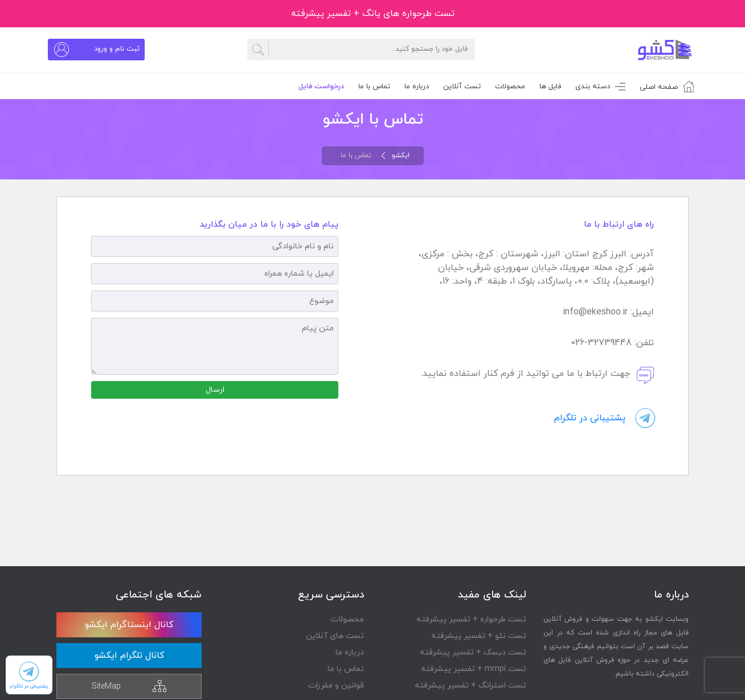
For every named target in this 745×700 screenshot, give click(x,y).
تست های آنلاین (335, 636)
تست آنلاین (462, 87)
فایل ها (550, 87)
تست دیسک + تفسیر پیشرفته (473, 652)
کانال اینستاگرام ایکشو (129, 625)
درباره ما (350, 652)
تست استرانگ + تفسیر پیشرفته (470, 685)
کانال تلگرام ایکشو (129, 656)
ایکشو (401, 155)
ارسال (215, 390)
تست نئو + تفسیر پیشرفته (479, 636)
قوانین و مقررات (336, 685)
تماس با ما (346, 669)
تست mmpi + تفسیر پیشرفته (474, 669)
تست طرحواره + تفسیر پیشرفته (471, 619)
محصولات (510, 87)
